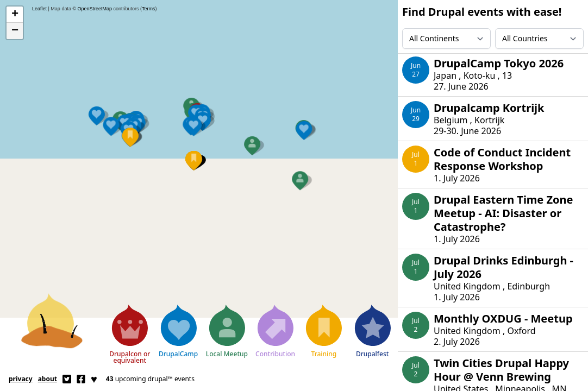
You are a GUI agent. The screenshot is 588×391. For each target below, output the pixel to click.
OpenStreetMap (95, 9)
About (48, 379)
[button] (192, 89)
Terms (149, 9)
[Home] (52, 319)
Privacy (21, 379)
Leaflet (39, 9)
